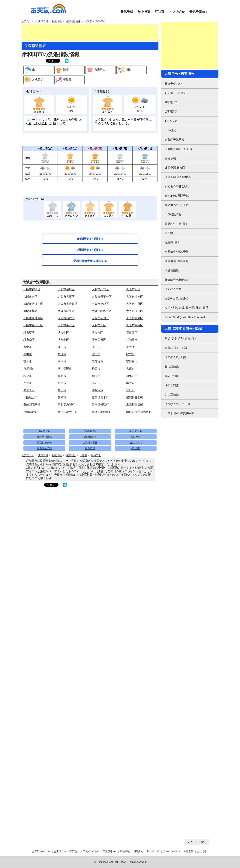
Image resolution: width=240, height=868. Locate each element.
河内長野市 (65, 369)
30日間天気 (136, 431)
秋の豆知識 (172, 385)
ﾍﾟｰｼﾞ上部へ (199, 842)
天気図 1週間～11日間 (179, 149)
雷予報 (169, 233)
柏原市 (96, 376)
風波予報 (136, 437)
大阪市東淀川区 (68, 304)
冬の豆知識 (172, 395)
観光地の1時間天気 (177, 186)
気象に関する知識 (176, 348)
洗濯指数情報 (73, 22)
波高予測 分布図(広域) (179, 177)
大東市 (130, 369)
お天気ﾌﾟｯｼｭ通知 (175, 93)
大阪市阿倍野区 (102, 311)
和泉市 (28, 376)
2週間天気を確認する (90, 250)
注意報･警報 (172, 242)
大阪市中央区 (135, 325)
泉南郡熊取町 (100, 404)
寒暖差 (63, 80)
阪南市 (62, 397)
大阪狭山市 (30, 397)
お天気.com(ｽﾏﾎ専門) (65, 851)
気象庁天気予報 (174, 140)
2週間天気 (90, 431)
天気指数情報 (173, 214)
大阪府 (88, 22)
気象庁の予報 (44, 448)
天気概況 (170, 130)
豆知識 (159, 12)
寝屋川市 (29, 369)
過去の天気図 (173, 289)
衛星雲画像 (172, 270)
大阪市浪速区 (135, 297)
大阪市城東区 (66, 311)
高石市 (96, 383)
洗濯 (62, 70)
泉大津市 (132, 347)
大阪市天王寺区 (102, 297)
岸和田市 (101, 22)
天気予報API (198, 12)
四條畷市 (97, 390)
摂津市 (62, 383)
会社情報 (202, 851)
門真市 (28, 383)
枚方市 (130, 354)
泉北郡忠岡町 (66, 404)
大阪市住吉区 (135, 311)
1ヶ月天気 (171, 121)
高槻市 (28, 354)
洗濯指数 (71, 456)
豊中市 (28, 347)
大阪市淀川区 (100, 318)
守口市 (96, 354)
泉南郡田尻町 (135, 404)
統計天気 (136, 448)
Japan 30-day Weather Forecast (185, 317)
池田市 (62, 347)
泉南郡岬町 (30, 412)
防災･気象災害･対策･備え (181, 339)
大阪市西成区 (66, 318)
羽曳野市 (132, 376)
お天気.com (48, 11)
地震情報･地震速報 (177, 261)
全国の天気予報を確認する (90, 261)
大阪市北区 (99, 325)
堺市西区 (132, 333)
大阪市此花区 (100, 289)
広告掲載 (125, 851)
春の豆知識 (172, 366)
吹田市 (96, 347)
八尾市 (62, 361)
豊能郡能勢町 (32, 404)
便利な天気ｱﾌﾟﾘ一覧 (177, 404)
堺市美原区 (99, 340)
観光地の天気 (44, 437)
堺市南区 (29, 340)
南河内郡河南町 (102, 412)
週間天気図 (90, 437)
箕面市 (62, 376)
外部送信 (188, 851)
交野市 (130, 390)
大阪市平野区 (66, 325)
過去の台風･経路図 (177, 298)
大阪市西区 (133, 289)
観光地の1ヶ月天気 (177, 205)
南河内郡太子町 (68, 412)
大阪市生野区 (135, 304)
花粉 (124, 70)
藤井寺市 (132, 383)
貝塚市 (62, 354)
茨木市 (28, 361)
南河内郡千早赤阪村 (139, 412)
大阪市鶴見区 (135, 318)
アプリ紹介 (177, 12)
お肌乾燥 (33, 80)
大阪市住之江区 (33, 325)
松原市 (96, 369)
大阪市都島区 (32, 289)
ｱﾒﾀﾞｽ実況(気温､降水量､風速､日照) (187, 308)
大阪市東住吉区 (33, 318)
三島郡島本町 (100, 397)
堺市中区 (63, 333)
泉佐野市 (97, 361)
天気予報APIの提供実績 (180, 413)
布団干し (96, 70)
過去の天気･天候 (175, 357)
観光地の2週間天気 (177, 196)
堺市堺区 (29, 333)
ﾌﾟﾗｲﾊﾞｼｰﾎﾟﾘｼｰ (171, 851)
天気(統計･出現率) (176, 280)
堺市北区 (63, 340)
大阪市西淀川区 (33, 304)
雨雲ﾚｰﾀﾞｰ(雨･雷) (176, 224)
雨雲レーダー (44, 443)
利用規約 (138, 851)
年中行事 (144, 12)
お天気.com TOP (41, 851)
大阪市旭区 (30, 311)
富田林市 (132, 361)
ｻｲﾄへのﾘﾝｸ (153, 851)
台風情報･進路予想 (177, 252)
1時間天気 (44, 431)
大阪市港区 (30, 297)
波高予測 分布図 (175, 168)
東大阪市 (29, 390)
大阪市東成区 (100, 304)
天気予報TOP (173, 84)
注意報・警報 (90, 443)
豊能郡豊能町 (135, 397)
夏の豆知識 (172, 376)
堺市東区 (97, 333)
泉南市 (62, 390)
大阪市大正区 (66, 297)
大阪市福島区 (66, 289)
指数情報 (57, 22)
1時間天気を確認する (90, 239)
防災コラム (136, 443)
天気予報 (127, 12)
